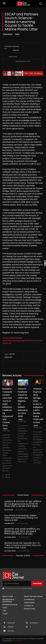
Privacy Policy (27, 588)
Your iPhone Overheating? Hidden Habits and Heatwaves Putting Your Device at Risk (21, 518)
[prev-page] (4, 476)
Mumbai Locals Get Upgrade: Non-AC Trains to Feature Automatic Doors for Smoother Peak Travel (23, 545)
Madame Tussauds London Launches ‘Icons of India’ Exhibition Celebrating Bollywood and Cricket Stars (8, 407)
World (17, 34)
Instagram (34, 623)
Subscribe (37, 583)
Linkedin (11, 627)
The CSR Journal (16, 48)
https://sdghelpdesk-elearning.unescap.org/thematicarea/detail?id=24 (23, 341)
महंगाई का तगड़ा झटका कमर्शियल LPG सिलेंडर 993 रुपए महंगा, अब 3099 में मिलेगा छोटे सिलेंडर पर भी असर (22, 531)
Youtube (11, 631)
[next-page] (8, 476)
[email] (17, 584)
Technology (9, 523)
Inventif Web (17, 641)
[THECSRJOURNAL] (24, 3)
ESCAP (12, 354)
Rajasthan (9, 510)
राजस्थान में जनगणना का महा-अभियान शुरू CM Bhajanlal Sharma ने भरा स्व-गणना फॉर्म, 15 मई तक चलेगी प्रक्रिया (23, 504)
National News (10, 537)
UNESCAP (8, 357)
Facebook (11, 623)
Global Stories (8, 34)
